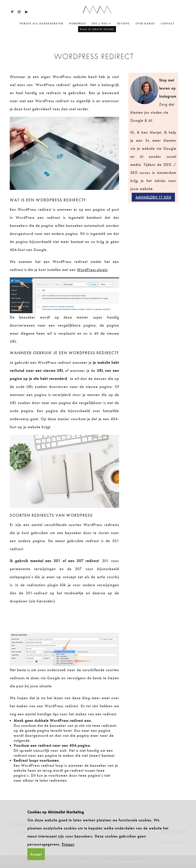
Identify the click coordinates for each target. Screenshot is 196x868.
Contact (168, 24)
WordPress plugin (92, 270)
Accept (36, 854)
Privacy (68, 844)
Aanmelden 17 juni (153, 197)
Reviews (124, 24)
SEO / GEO (100, 24)
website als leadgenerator (41, 24)
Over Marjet (145, 24)
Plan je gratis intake (97, 29)
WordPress (77, 24)
